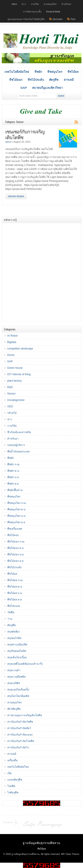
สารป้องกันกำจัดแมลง (20, 735)
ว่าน (10, 619)
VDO (10, 406)
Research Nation (53, 11)
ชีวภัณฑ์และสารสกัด (19, 432)
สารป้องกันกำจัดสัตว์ (19, 728)
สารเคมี (69, 80)
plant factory (14, 381)
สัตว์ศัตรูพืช (14, 709)
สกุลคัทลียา (14, 632)
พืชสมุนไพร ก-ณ (17, 503)
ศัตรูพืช (54, 80)
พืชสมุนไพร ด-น (16, 509)
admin (9, 142)
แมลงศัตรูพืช (15, 780)
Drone (11, 355)
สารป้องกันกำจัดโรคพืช (21, 741)
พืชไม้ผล (73, 72)
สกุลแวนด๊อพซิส (16, 677)
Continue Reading (16, 196)
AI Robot (13, 336)
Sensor (12, 394)
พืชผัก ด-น (13, 471)
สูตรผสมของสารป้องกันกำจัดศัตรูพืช (26, 19)
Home (14, 4)
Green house (15, 368)
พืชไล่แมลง (14, 606)
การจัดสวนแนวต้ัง (32, 11)
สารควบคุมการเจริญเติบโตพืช (25, 715)
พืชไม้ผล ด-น (15, 587)
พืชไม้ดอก (16, 80)
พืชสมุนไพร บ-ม (16, 516)
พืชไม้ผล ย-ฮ (14, 600)
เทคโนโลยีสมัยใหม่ (17, 72)
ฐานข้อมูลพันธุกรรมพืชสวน (41, 843)
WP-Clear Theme (70, 854)
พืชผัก (38, 72)
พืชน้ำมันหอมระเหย (18, 452)
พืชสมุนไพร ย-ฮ (16, 522)
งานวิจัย (35, 4)
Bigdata (12, 342)
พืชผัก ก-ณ (13, 464)
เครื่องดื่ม (13, 760)
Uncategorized (16, 400)
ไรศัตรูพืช (13, 793)
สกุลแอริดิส (14, 683)
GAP (24, 88)
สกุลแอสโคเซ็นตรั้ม (18, 690)
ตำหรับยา (67, 4)
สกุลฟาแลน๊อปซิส (17, 645)
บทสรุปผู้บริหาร (16, 445)
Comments (58, 19)
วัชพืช (11, 612)
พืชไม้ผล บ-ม (15, 593)
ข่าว (24, 4)
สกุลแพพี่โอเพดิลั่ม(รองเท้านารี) (25, 664)
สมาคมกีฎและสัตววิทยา (47, 88)
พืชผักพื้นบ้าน (15, 490)
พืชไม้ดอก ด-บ (16, 548)
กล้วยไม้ (12, 413)
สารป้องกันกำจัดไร (18, 748)
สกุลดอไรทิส (14, 638)
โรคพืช (11, 786)
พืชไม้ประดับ (36, 80)
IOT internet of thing (19, 374)
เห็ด (10, 773)
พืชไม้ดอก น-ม (16, 554)
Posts (73, 19)
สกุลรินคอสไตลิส (17, 651)
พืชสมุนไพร (55, 72)
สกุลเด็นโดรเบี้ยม (17, 657)
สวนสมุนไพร (50, 4)
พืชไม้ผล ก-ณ (15, 580)
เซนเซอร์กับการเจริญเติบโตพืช (25, 134)
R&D (10, 387)
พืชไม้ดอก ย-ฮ (15, 561)
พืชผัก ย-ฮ (13, 484)
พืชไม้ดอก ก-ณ (16, 542)
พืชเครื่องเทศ (15, 529)
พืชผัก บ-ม (13, 477)
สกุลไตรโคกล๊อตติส (18, 696)
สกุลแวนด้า (14, 670)
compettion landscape (20, 349)
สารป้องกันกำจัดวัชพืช (20, 722)
